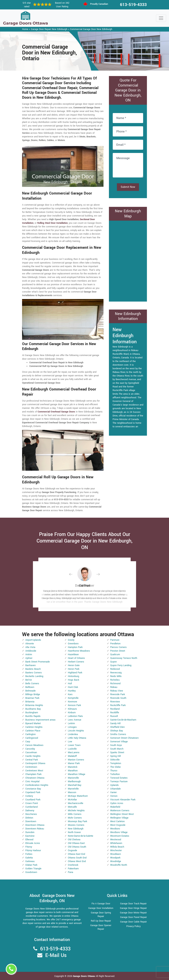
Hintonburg (73, 676)
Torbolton (115, 774)
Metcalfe (72, 807)
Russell (114, 716)
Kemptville (73, 698)
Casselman (31, 752)
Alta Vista (30, 647)
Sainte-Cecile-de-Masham (123, 720)
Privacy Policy (133, 926)
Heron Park (74, 669)
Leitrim (71, 723)
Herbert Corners (76, 662)
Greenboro (73, 644)
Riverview (115, 702)
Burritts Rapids (33, 716)
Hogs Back (73, 680)
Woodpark (115, 858)
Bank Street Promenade (38, 662)
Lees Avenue (75, 720)
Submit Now (128, 187)
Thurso (114, 771)
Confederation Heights (37, 785)
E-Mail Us (56, 955)
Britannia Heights (34, 705)
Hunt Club (73, 687)
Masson (72, 792)
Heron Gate (74, 665)
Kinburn (72, 713)
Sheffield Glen (117, 727)
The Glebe (115, 767)
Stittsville (115, 760)
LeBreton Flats (75, 716)
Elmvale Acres (33, 843)
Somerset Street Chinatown (124, 738)
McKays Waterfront (78, 796)
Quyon (113, 662)
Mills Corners (75, 814)
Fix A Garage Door (101, 904)
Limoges (72, 727)
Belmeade (30, 691)
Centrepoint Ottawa (35, 763)
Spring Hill (115, 756)
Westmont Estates (120, 836)
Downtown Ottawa (35, 825)
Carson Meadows (34, 745)
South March (117, 749)
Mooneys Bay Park (77, 821)
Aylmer (29, 658)
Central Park (32, 760)
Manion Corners (76, 760)
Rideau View (117, 691)
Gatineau (30, 861)
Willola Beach (117, 847)
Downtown (31, 821)
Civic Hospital (32, 781)
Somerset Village (119, 742)
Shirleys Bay (117, 731)
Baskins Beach (33, 669)
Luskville (72, 749)
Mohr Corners (75, 818)
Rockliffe (115, 713)
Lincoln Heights (76, 731)
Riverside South (118, 698)
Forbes (29, 854)
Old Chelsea (74, 840)
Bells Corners (32, 684)
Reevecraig (116, 673)
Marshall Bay (75, 785)
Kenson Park (74, 705)
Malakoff (72, 756)
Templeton (116, 763)
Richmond (115, 684)
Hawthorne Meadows (79, 651)
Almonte (30, 644)
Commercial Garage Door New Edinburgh (91, 29)
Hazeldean (73, 654)
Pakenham (73, 869)
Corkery (29, 796)
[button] (74, 574)
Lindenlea (73, 734)
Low (70, 742)
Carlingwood (32, 738)
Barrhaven (30, 665)
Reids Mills (116, 676)
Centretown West (34, 771)
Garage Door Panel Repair (133, 917)
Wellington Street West (122, 814)
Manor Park (74, 763)
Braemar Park (32, 698)
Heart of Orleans (76, 658)
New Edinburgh (76, 829)
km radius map (128, 261)
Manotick (73, 767)
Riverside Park (118, 694)
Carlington (30, 734)
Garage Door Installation (101, 908)
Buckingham (32, 713)
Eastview (30, 836)
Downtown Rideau (35, 829)
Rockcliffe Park (118, 705)
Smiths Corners (118, 734)
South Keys (116, 745)
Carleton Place (33, 731)
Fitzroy (29, 847)
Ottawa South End (77, 858)
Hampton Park (75, 647)
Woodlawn (116, 854)
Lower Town (74, 745)
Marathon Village (77, 774)
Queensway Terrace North (124, 658)
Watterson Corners (120, 811)
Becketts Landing (34, 676)
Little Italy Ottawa (77, 738)
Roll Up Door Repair (101, 921)
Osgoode (72, 850)
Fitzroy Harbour (33, 850)
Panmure (115, 640)
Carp (28, 742)
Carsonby (30, 749)
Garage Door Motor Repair (133, 913)
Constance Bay (33, 789)
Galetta (29, 858)
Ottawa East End (76, 854)
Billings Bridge (33, 694)
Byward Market (33, 723)
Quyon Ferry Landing (121, 665)
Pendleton (115, 644)
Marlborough (74, 781)
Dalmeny (30, 811)
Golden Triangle (33, 869)
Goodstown (31, 872)
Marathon (73, 771)
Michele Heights (76, 811)
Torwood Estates (119, 778)
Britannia (30, 702)
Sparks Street (117, 752)
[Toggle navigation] (161, 18)
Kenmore (72, 702)
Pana (70, 872)
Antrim (29, 654)
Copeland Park (33, 792)
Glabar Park (31, 865)
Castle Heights (33, 756)
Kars (70, 694)
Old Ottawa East (76, 843)
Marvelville (73, 789)
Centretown (31, 767)
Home (25, 29)
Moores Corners (76, 825)
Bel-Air (29, 680)
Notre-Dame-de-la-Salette (81, 836)
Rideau (114, 687)
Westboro (115, 829)
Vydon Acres (117, 803)
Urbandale (115, 789)
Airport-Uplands (33, 640)
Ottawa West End (77, 861)
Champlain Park (33, 774)
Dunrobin (30, 832)
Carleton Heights (34, 727)
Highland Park (75, 673)
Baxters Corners (34, 673)
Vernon (114, 796)
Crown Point (32, 803)
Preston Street (118, 651)
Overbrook (73, 865)
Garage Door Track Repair (133, 904)
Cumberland (31, 807)
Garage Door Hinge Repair (133, 908)
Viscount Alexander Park (123, 800)
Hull (70, 684)
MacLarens (74, 752)
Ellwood (29, 840)
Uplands (114, 785)
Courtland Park (33, 800)
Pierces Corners (118, 647)
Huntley (72, 691)
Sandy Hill (115, 723)
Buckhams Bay (33, 709)
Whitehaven (116, 843)
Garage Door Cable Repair (133, 922)
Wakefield (115, 807)
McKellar (72, 800)
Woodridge (116, 861)
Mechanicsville (76, 803)
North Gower (74, 832)
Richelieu (115, 680)
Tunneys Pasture (119, 781)
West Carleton (117, 821)
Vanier (113, 792)
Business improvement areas (40, 720)
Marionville (73, 778)
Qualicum (115, 654)
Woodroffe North (119, 865)
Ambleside (31, 651)
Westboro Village (119, 832)
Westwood (116, 840)
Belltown (30, 687)
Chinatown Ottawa (35, 778)
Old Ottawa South (77, 847)
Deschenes (31, 814)
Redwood (115, 669)
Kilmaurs (72, 709)
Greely (71, 640)
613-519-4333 (133, 5)
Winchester (116, 850)
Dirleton (29, 818)
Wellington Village (119, 818)
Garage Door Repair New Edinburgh (49, 29)
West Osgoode (118, 825)
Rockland (115, 709)
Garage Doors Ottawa (84, 976)
